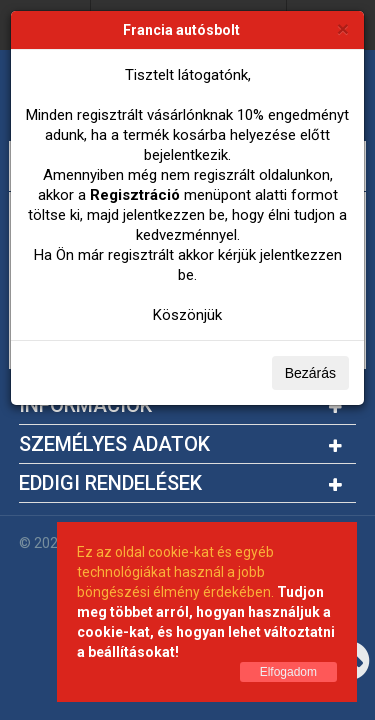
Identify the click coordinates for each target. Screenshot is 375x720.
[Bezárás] (343, 28)
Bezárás (310, 373)
